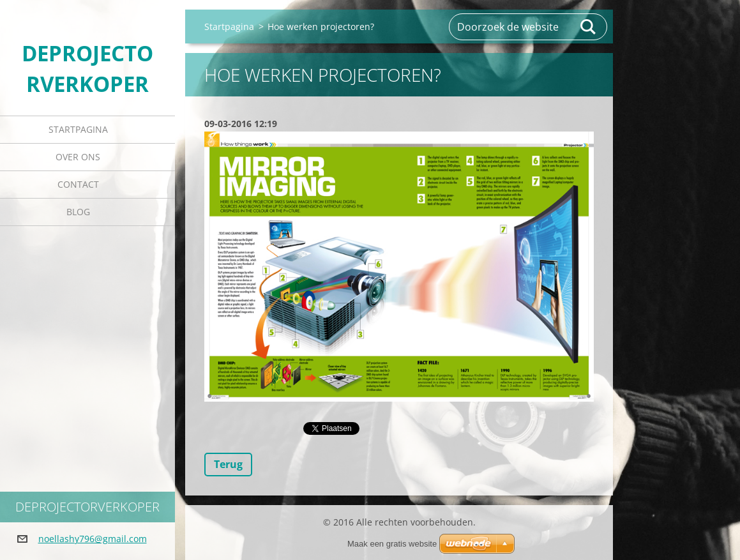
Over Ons (78, 157)
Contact (78, 184)
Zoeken (589, 27)
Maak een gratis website (392, 544)
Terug (228, 464)
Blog (78, 212)
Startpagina (78, 129)
